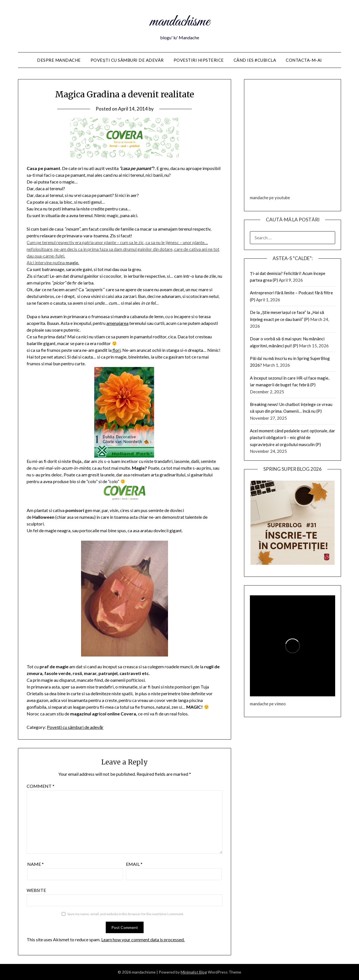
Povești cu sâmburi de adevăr (127, 60)
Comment (41, 786)
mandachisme (180, 22)
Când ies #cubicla (255, 60)
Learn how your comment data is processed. (143, 939)
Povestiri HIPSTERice (199, 60)
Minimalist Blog (194, 972)
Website (36, 890)
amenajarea (117, 323)
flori (116, 350)
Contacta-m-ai (304, 60)
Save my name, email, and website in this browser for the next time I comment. (126, 914)
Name (35, 864)
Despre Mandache (59, 60)
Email (134, 864)
